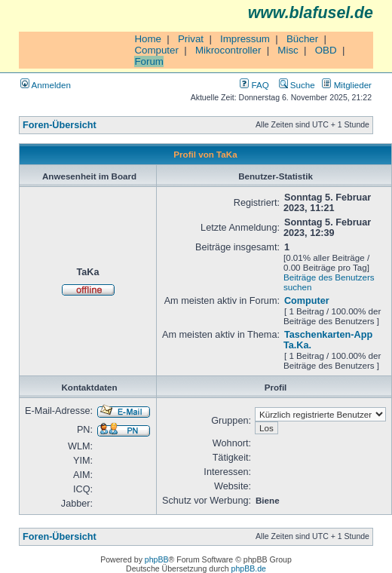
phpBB (157, 559)
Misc (288, 50)
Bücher (302, 39)
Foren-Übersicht (60, 125)
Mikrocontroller (228, 50)
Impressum (245, 39)
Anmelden (46, 85)
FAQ (254, 85)
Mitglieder (347, 85)
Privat (191, 39)
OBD (326, 50)
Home (148, 39)
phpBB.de (249, 568)
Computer (156, 50)
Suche (297, 85)
